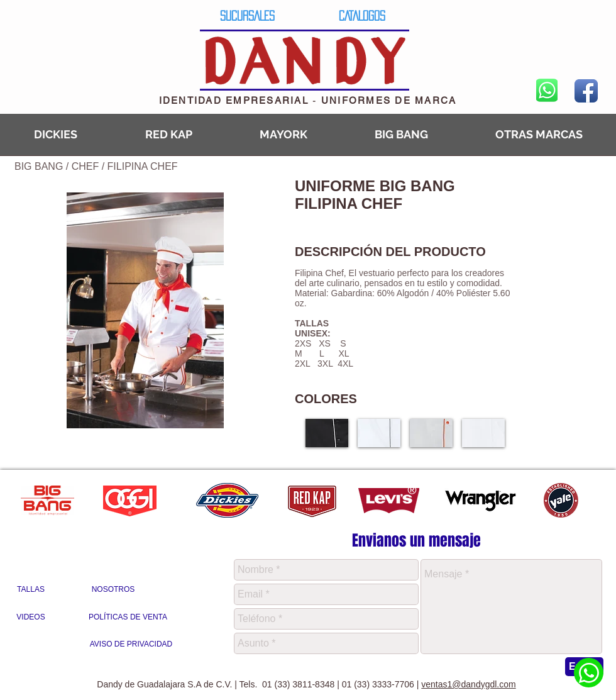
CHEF (87, 166)
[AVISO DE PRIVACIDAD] (131, 645)
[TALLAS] (31, 590)
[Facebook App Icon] (586, 91)
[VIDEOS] (31, 618)
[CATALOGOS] (362, 15)
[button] (327, 433)
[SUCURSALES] (247, 15)
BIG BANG (39, 166)
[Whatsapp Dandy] (589, 673)
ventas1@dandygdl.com (468, 684)
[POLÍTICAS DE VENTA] (128, 618)
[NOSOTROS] (113, 590)
